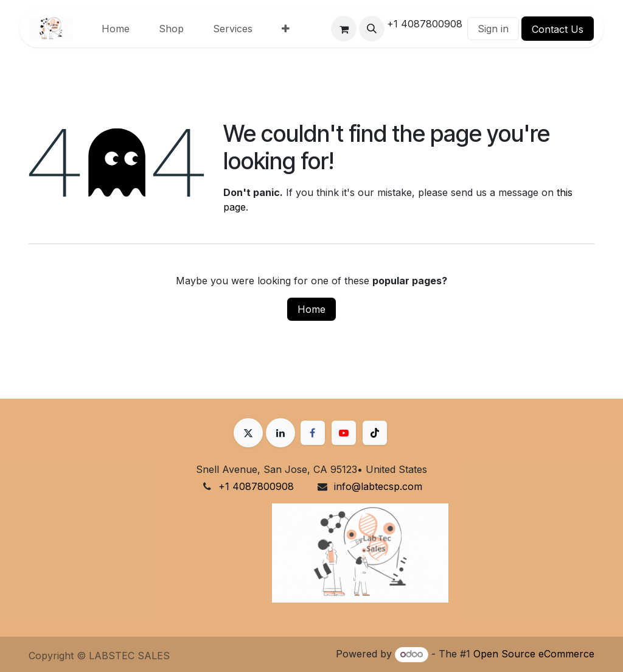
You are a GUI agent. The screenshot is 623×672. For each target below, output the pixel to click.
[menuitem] (116, 29)
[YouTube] (344, 433)
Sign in (493, 29)
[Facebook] (313, 433)
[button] (372, 29)
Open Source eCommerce (534, 654)
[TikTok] (375, 433)
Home (311, 309)
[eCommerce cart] (344, 29)
